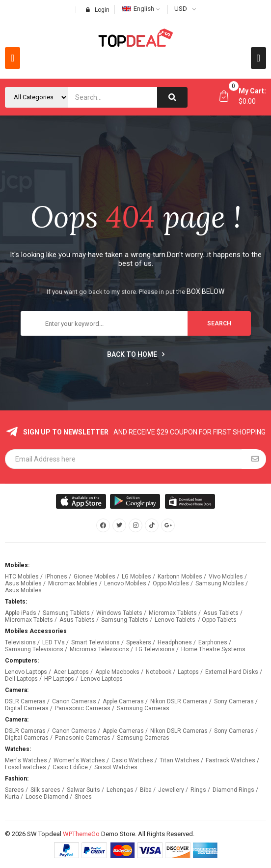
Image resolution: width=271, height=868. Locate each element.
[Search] (172, 97)
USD (181, 9)
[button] (13, 58)
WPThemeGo (81, 834)
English (138, 9)
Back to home (136, 354)
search (219, 323)
